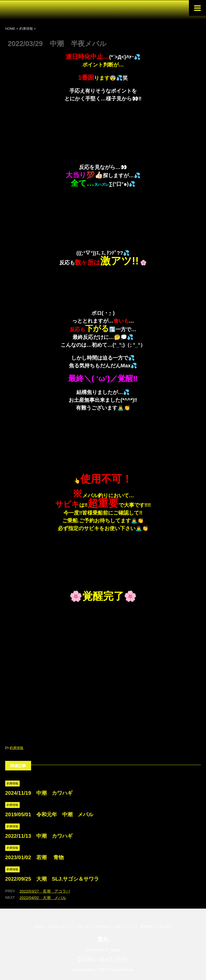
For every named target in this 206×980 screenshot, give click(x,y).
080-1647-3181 (103, 959)
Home (38, 927)
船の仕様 (166, 927)
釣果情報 (17, 748)
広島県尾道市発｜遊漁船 (103, 950)
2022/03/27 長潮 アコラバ (45, 891)
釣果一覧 (83, 927)
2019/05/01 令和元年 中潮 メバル (49, 814)
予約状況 (102, 927)
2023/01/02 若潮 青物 (34, 857)
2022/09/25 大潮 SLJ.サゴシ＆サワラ (52, 879)
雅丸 (103, 939)
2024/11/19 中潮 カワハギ (39, 793)
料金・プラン (124, 927)
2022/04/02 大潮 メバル (43, 898)
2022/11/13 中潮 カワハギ (39, 836)
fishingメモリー (60, 927)
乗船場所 (147, 927)
